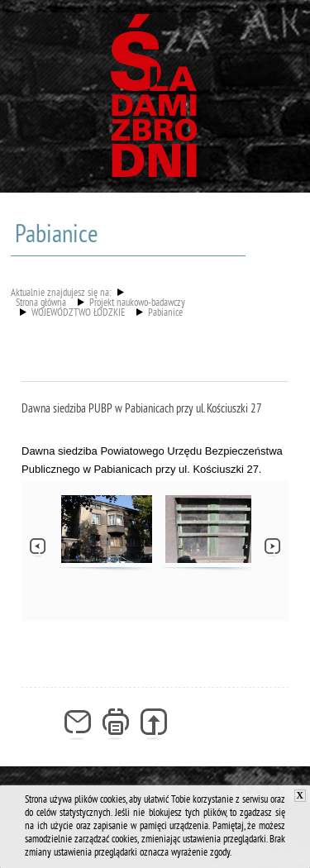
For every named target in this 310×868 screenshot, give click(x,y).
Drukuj (116, 725)
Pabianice (165, 314)
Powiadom (78, 725)
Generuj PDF (154, 725)
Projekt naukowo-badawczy (137, 304)
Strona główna (41, 304)
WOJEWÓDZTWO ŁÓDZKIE (78, 314)
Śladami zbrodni (155, 102)
